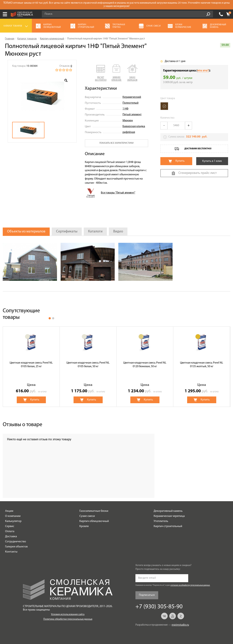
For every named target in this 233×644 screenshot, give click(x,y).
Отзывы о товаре (22, 425)
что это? (203, 71)
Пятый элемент (132, 115)
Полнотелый (131, 103)
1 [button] (50, 318)
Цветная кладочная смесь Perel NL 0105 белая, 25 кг (31, 365)
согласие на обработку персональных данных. (190, 585)
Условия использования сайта (68, 614)
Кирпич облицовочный (94, 521)
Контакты (11, 552)
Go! (208, 14)
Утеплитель (161, 521)
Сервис (10, 526)
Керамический (132, 97)
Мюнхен (128, 121)
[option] (42, 97)
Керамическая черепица (169, 516)
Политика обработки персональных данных (68, 619)
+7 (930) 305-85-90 (221, 14)
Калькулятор (13, 521)
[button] (101, 73)
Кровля (84, 526)
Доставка (11, 537)
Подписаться (147, 595)
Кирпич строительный (168, 526)
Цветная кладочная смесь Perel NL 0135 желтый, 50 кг (202, 365)
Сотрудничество (16, 542)
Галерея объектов (16, 547)
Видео (118, 232)
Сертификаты (67, 232)
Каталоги (95, 232)
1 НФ (126, 109)
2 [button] (53, 318)
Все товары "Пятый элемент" (118, 193)
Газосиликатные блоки (94, 511)
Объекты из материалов (26, 232)
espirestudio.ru (180, 625)
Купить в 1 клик (212, 161)
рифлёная (129, 132)
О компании (13, 516)
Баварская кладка (134, 126)
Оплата (10, 531)
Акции (9, 511)
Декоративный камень (168, 511)
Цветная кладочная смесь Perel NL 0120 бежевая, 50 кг (145, 365)
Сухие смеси (87, 516)
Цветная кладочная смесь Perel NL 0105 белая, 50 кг (88, 365)
